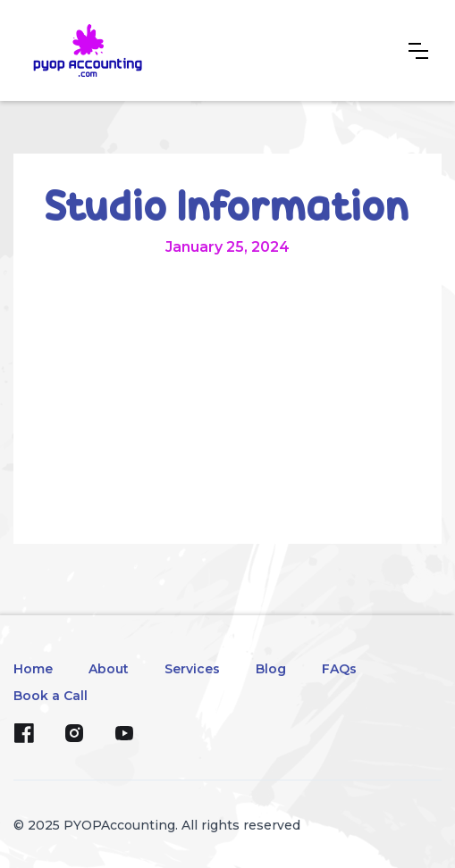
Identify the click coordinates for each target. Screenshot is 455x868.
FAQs (339, 669)
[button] (418, 51)
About (109, 669)
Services (192, 669)
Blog (271, 669)
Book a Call (51, 696)
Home (33, 669)
